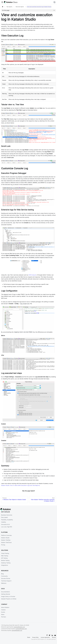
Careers (3, 610)
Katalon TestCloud (6, 542)
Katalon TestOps (6, 540)
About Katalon (5, 607)
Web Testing (5, 556)
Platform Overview (6, 535)
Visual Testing (5, 553)
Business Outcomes (7, 515)
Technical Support (6, 581)
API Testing (4, 558)
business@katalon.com (19, 627)
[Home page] (3, 7)
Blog (2, 574)
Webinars (4, 583)
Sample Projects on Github (9, 599)
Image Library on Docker (8, 596)
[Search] (54, 2)
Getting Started (6, 594)
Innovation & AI (5, 524)
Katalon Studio (5, 538)
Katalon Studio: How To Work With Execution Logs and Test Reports (20, 485)
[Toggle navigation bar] (2, 2)
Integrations (5, 565)
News (3, 614)
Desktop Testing (6, 563)
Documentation (5, 592)
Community (4, 576)
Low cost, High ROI (7, 527)
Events (3, 612)
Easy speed (4, 517)
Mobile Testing (5, 560)
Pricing (3, 545)
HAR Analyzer (32, 275)
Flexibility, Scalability (7, 520)
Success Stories (6, 578)
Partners (4, 617)
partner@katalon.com (17, 630)
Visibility (4, 522)
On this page (6, 10)
